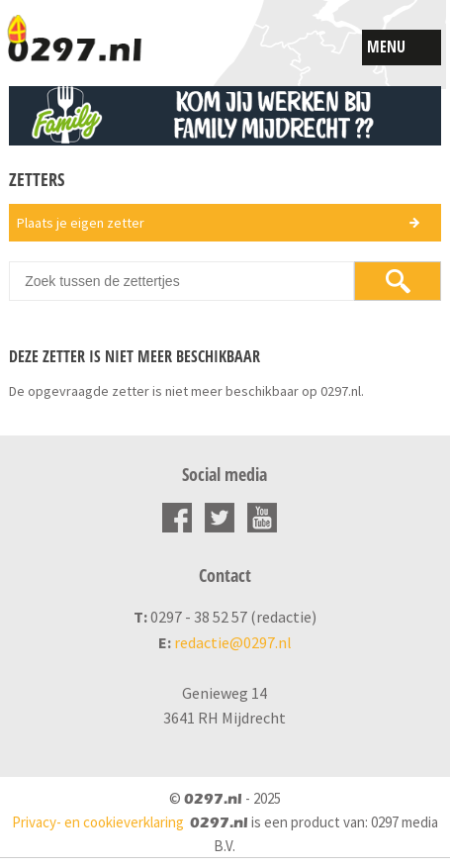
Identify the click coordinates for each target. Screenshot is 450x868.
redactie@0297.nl (233, 642)
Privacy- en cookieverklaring (98, 822)
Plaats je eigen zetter (81, 223)
